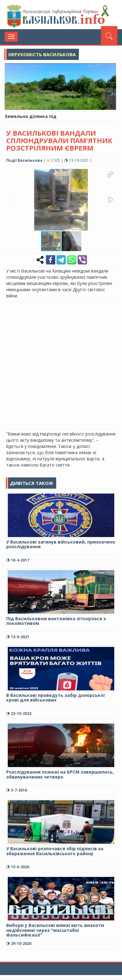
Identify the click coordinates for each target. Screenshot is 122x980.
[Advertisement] (61, 365)
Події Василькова (24, 160)
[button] (110, 174)
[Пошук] (109, 35)
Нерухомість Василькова (42, 54)
